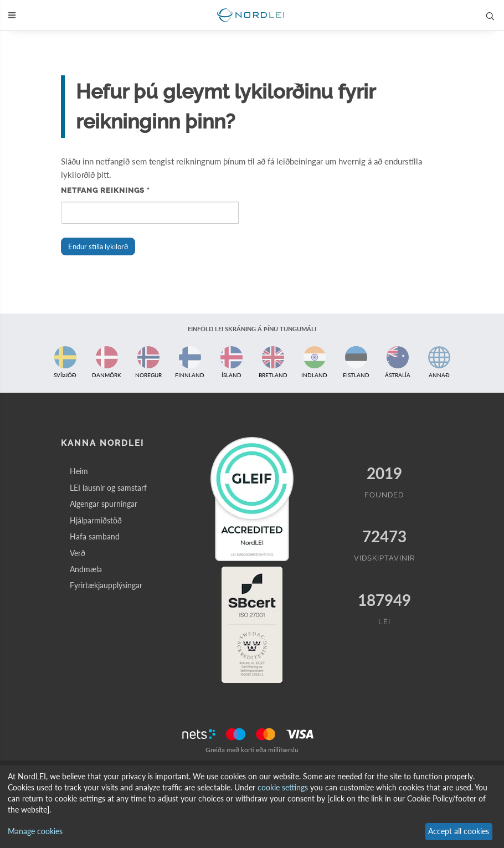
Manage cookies (35, 831)
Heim (79, 471)
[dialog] (252, 807)
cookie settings (283, 787)
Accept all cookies (459, 831)
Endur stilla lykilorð (98, 246)
